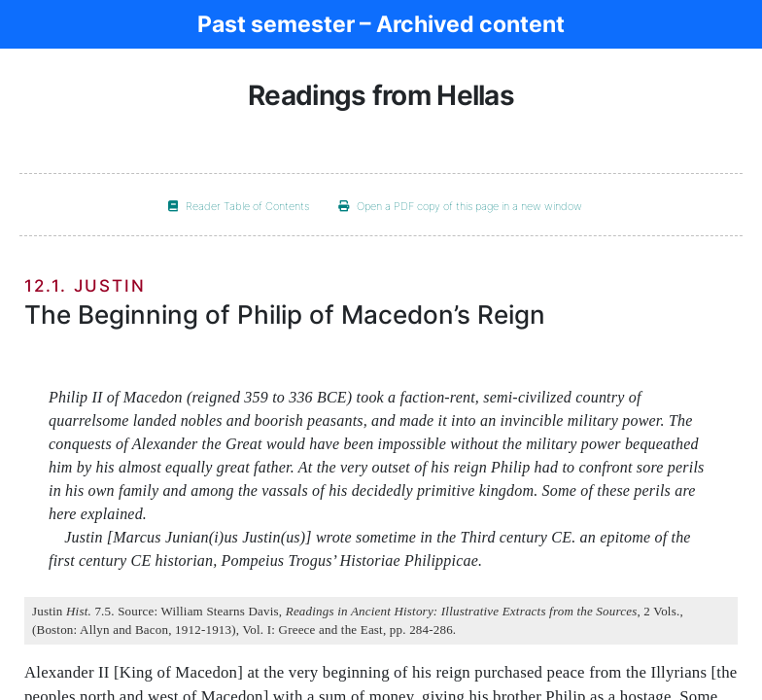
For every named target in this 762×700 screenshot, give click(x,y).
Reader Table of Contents (239, 206)
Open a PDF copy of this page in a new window (460, 206)
